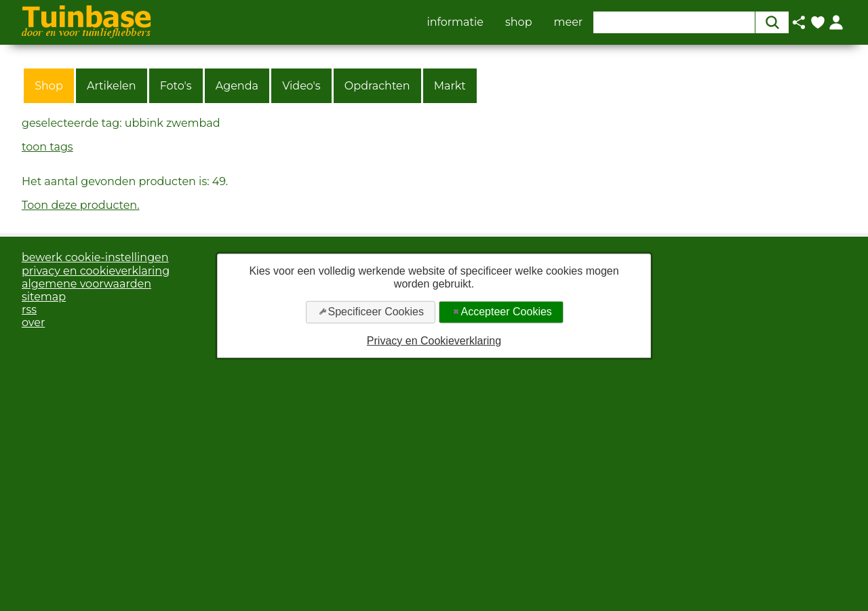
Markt (450, 86)
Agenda (237, 86)
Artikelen (112, 86)
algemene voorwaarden (86, 284)
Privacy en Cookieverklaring (434, 340)
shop (519, 22)
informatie (455, 22)
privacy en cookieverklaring (96, 271)
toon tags (47, 147)
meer (569, 22)
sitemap (44, 297)
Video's (301, 86)
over (33, 322)
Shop (49, 86)
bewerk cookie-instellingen (95, 257)
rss (29, 310)
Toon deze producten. (81, 205)
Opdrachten (377, 86)
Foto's (176, 86)
